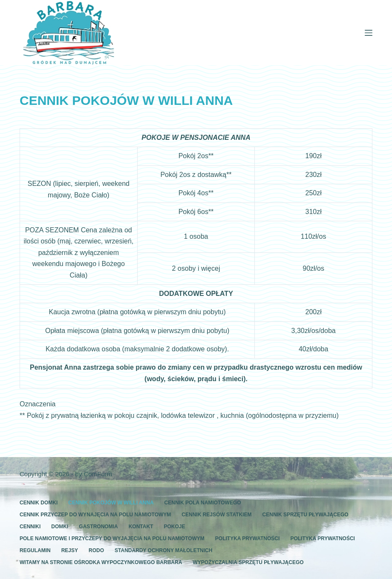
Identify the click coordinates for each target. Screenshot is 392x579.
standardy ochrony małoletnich (163, 550)
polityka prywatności (323, 538)
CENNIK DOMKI (39, 503)
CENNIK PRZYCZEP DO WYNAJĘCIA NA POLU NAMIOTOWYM (95, 515)
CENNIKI (30, 527)
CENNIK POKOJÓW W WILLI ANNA (111, 503)
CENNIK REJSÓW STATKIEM (216, 515)
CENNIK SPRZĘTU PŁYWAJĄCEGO (306, 515)
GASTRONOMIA (98, 527)
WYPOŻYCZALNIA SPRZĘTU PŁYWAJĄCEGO (248, 562)
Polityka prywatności (248, 538)
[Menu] (369, 33)
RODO (96, 550)
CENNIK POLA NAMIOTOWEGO (203, 503)
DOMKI (60, 527)
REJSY (70, 550)
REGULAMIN (35, 550)
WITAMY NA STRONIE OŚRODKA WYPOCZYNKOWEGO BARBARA (101, 562)
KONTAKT (141, 527)
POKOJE (174, 527)
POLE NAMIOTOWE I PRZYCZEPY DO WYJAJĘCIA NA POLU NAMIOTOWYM (112, 538)
